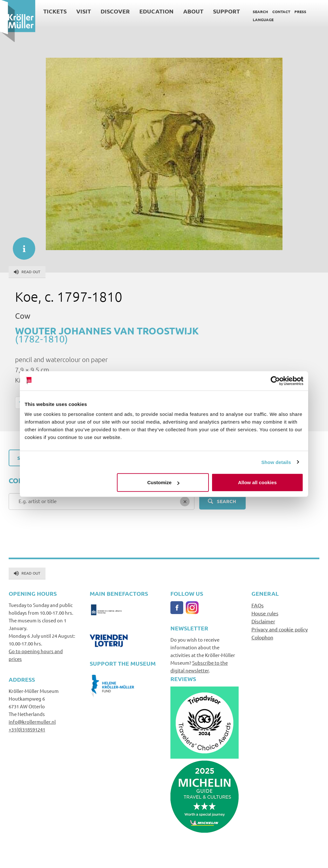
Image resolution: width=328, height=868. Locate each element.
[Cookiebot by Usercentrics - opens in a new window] (275, 381)
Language (263, 20)
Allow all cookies (257, 482)
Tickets (55, 11)
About (193, 11)
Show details (276, 462)
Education (156, 11)
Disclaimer (263, 621)
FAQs (258, 605)
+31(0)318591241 (27, 729)
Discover (115, 11)
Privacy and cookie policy (280, 629)
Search (260, 12)
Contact (281, 12)
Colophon (262, 637)
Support (226, 11)
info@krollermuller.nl (32, 722)
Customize (163, 482)
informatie (21, 245)
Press (300, 12)
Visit (84, 11)
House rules (265, 613)
